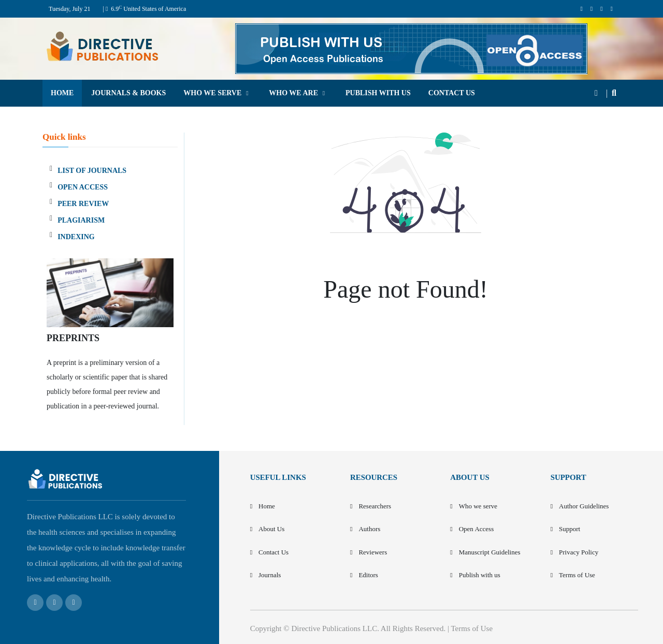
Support (570, 529)
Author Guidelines (584, 506)
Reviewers (373, 552)
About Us (271, 529)
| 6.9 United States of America (144, 9)
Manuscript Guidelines (490, 552)
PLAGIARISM (81, 220)
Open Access (477, 529)
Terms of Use (577, 575)
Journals (270, 575)
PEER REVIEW (83, 204)
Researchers (375, 506)
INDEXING (76, 237)
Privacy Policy (579, 552)
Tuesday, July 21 (69, 9)
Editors (368, 575)
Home (267, 506)
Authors (369, 529)
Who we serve (478, 506)
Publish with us (480, 575)
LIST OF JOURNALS (92, 171)
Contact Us (273, 552)
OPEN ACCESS (83, 187)
